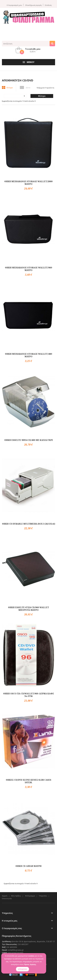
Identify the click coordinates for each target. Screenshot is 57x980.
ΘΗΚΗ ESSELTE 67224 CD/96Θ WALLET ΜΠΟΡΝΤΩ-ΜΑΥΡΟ (28, 609)
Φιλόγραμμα (30, 896)
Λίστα (28, 88)
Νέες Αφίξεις (16, 896)
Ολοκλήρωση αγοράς (33, 5)
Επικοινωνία (7, 899)
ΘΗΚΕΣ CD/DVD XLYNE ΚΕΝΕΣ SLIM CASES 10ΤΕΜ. (29, 781)
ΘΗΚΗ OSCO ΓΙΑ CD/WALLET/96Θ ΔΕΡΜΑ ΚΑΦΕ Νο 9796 (29, 695)
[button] (29, 50)
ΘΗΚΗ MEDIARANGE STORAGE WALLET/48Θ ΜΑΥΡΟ (29, 355)
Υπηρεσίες (43, 896)
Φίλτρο (42, 96)
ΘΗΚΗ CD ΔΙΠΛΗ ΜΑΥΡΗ (28, 866)
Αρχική (5, 896)
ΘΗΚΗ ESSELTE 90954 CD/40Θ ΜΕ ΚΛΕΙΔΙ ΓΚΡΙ (29, 440)
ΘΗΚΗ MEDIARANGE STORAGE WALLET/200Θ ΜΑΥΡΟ (28, 183)
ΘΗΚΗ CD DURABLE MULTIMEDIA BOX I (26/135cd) (29, 524)
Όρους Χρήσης (30, 964)
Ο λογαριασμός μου (14, 5)
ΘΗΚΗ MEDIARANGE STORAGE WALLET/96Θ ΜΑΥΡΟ (29, 269)
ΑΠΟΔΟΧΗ (22, 969)
